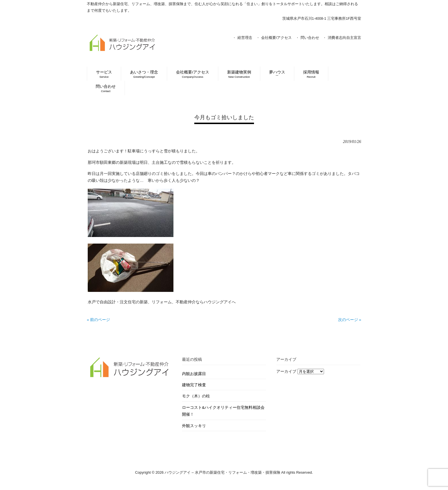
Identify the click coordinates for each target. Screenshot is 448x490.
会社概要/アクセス (277, 38)
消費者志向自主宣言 (344, 38)
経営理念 (245, 38)
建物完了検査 (194, 385)
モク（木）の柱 (196, 396)
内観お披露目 (194, 374)
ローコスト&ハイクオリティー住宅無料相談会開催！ (223, 411)
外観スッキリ (194, 426)
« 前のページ (98, 320)
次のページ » (350, 320)
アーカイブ (286, 372)
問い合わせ (310, 38)
